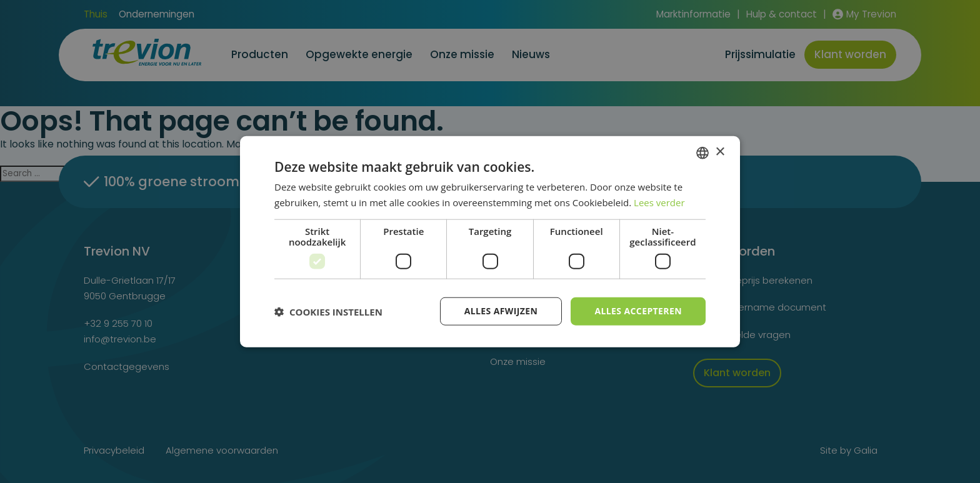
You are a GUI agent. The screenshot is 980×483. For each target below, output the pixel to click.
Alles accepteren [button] (638, 311)
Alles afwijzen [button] (501, 311)
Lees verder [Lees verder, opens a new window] (659, 202)
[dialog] (490, 241)
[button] (328, 311)
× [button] (720, 152)
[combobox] (702, 152)
